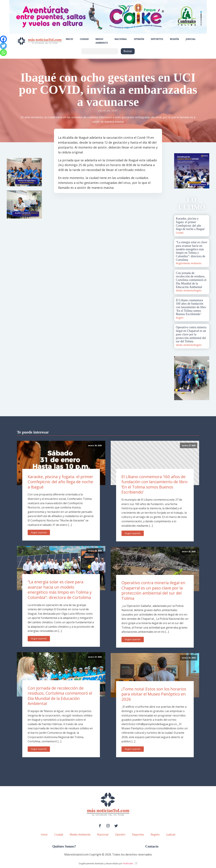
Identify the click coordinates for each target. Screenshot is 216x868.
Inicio (69, 39)
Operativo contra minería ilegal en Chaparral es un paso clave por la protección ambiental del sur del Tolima (153, 590)
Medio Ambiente (102, 41)
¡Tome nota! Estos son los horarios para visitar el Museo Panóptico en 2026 (154, 694)
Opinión (139, 39)
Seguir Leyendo (39, 532)
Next (205, 171)
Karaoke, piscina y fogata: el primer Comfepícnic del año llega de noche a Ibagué (60, 482)
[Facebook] (3, 39)
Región (174, 39)
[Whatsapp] (3, 53)
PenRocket (128, 864)
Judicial (191, 39)
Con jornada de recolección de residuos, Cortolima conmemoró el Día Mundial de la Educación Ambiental (60, 696)
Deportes (157, 39)
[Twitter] (3, 46)
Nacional (121, 39)
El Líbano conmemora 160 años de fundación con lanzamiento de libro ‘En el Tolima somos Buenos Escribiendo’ (154, 484)
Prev (179, 171)
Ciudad (84, 39)
